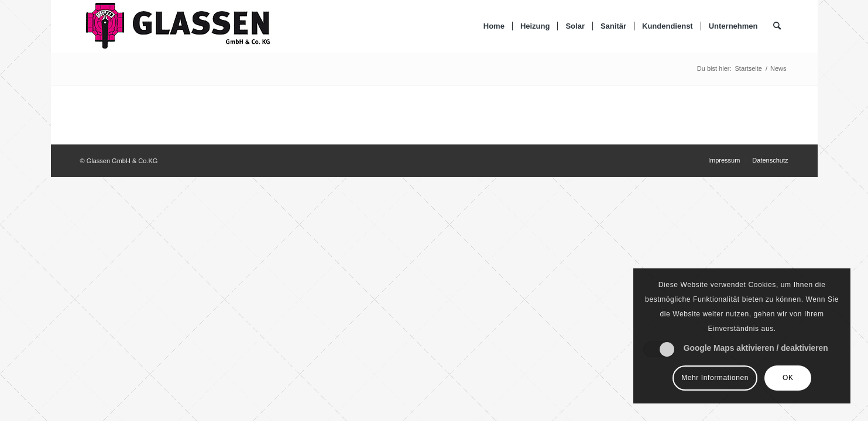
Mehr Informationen (715, 378)
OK (788, 378)
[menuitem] (494, 26)
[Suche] (777, 26)
